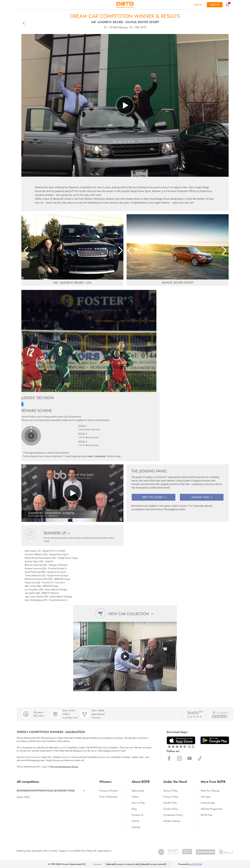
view (90, 456)
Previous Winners (109, 791)
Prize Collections (108, 797)
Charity (135, 821)
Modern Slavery (172, 821)
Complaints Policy (173, 815)
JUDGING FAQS (202, 497)
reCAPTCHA (196, 864)
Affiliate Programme (211, 809)
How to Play (138, 803)
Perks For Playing (210, 791)
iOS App (206, 797)
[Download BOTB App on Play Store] (215, 740)
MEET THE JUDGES (154, 497)
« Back (24, 23)
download (100, 456)
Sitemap (136, 827)
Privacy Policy (171, 797)
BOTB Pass (206, 815)
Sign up (215, 5)
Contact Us (138, 815)
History (135, 797)
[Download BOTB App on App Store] (181, 742)
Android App (208, 803)
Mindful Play (170, 803)
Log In (198, 5)
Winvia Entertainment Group (64, 767)
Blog (134, 809)
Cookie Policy (171, 809)
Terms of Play (170, 791)
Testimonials (138, 791)
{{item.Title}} (23, 797)
